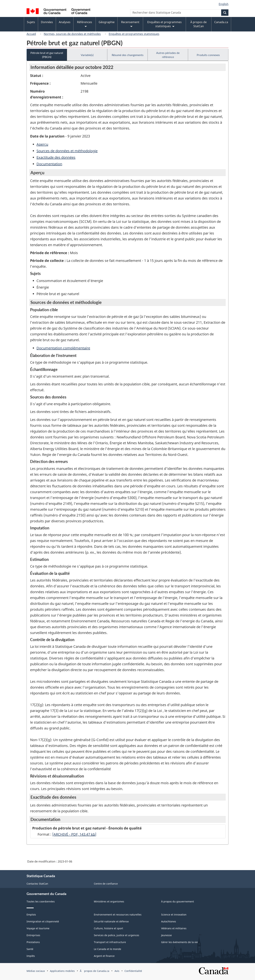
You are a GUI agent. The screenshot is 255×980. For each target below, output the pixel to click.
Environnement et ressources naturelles (118, 915)
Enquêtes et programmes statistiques (134, 34)
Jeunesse (166, 935)
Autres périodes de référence (168, 55)
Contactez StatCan (37, 884)
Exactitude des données (56, 157)
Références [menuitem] (85, 24)
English (224, 4)
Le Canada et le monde (107, 949)
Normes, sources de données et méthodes (72, 34)
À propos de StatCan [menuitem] (199, 24)
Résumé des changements (128, 55)
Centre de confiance (106, 884)
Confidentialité (133, 971)
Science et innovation (174, 915)
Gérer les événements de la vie (179, 942)
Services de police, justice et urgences (117, 935)
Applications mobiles (62, 971)
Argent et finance (104, 956)
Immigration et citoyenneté (43, 921)
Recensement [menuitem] (130, 24)
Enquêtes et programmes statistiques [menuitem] (165, 24)
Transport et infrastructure (110, 942)
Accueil (31, 34)
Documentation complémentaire (63, 348)
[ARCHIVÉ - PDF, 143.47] (74, 834)
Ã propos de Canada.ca (95, 971)
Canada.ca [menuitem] (221, 22)
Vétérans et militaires (174, 928)
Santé (30, 949)
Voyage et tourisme (38, 928)
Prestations (33, 942)
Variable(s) (87, 55)
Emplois (31, 915)
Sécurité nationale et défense (111, 921)
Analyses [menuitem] (65, 22)
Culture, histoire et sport (108, 928)
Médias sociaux (36, 971)
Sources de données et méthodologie (67, 151)
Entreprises (33, 935)
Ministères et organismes (109, 901)
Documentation (49, 164)
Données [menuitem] (47, 22)
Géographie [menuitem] (107, 22)
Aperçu (42, 144)
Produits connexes (208, 55)
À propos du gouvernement (178, 901)
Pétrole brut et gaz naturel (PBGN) (47, 55)
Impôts (31, 956)
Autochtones (169, 921)
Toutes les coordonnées (41, 901)
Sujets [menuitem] (31, 22)
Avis (117, 971)
